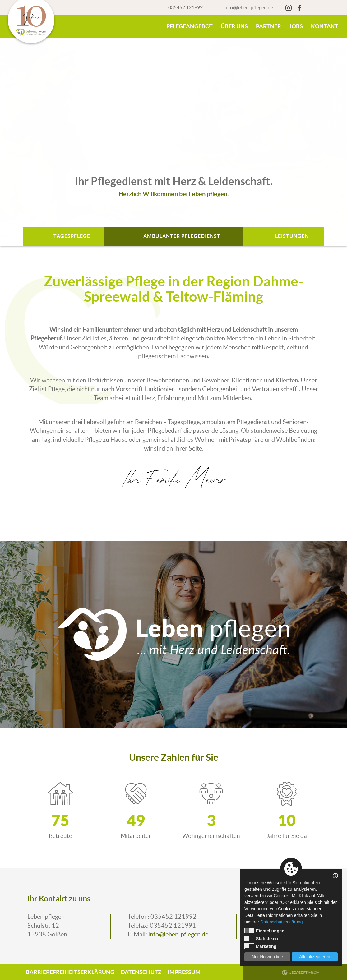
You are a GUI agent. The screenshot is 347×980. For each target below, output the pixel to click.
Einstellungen (264, 931)
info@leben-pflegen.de (249, 7)
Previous (15, 136)
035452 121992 (185, 7)
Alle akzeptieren (315, 957)
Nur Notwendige (267, 957)
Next (332, 136)
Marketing (260, 946)
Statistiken (261, 938)
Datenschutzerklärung (281, 922)
